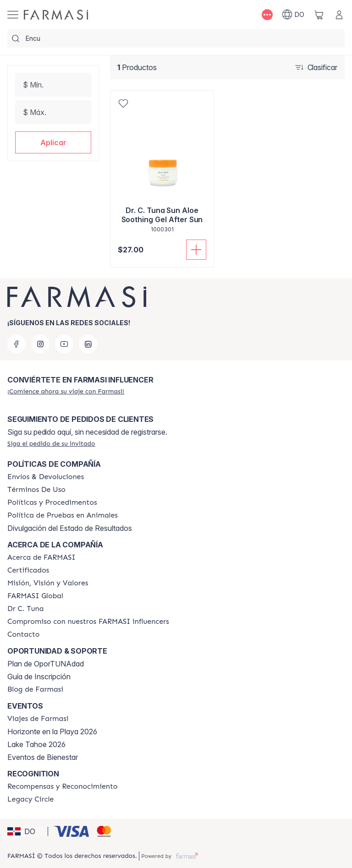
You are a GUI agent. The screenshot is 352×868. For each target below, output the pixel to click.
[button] (53, 142)
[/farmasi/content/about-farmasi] (41, 557)
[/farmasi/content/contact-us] (24, 634)
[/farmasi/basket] (319, 15)
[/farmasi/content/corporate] (35, 596)
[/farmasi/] (56, 15)
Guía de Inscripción (39, 677)
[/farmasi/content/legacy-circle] (30, 799)
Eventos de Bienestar (43, 757)
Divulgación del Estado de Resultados (70, 528)
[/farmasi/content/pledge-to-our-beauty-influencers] (25, 609)
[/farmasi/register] (66, 391)
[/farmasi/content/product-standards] (28, 570)
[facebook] (16, 344)
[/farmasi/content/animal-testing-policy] (63, 515)
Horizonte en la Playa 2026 (52, 732)
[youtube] (64, 344)
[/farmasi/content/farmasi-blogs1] (35, 689)
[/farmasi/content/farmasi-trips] (38, 719)
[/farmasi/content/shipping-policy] (46, 477)
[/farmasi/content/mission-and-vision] (48, 583)
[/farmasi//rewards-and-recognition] (63, 786)
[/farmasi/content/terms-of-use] (36, 490)
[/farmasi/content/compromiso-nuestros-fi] (88, 622)
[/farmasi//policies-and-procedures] (52, 502)
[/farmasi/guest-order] (51, 443)
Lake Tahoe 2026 (36, 744)
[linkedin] (88, 344)
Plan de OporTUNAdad (46, 664)
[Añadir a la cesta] (196, 250)
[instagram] (40, 344)
